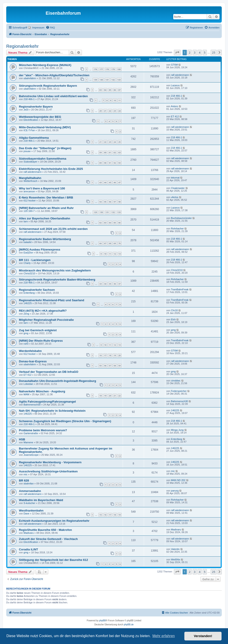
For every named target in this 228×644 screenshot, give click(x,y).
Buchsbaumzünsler (181, 218)
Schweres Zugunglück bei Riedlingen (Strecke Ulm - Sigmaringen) (65, 421)
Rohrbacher (177, 229)
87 (120, 90)
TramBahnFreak (180, 289)
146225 (28, 303)
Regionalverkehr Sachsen (37, 290)
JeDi (26, 110)
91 (110, 163)
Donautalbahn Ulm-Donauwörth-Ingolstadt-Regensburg (58, 381)
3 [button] (195, 52)
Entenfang (29, 293)
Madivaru (29, 533)
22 (110, 111)
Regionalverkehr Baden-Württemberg (45, 239)
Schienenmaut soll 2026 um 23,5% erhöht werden (53, 229)
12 (115, 254)
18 (110, 355)
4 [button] (200, 52)
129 (95, 212)
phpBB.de (129, 625)
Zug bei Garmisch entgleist (38, 330)
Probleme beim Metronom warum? (43, 430)
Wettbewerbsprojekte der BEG (40, 117)
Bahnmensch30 (32, 405)
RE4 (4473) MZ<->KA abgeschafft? (43, 311)
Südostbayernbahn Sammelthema (43, 159)
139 (95, 80)
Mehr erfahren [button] (164, 636)
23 (115, 111)
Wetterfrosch (31, 181)
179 (113, 69)
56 (105, 366)
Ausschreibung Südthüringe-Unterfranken (48, 471)
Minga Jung (177, 430)
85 (110, 90)
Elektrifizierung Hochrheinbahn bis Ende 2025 (51, 169)
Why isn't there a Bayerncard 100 (42, 188)
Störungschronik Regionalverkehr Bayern (48, 86)
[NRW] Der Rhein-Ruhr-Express (41, 341)
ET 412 (175, 116)
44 (105, 182)
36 (115, 284)
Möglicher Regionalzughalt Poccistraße (46, 320)
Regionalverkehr (22, 46)
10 (115, 100)
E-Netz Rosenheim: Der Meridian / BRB (46, 198)
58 (115, 366)
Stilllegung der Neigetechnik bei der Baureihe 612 (53, 560)
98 (120, 202)
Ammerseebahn (30, 491)
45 (110, 182)
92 (115, 163)
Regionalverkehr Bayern (36, 107)
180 (119, 69)
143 (119, 80)
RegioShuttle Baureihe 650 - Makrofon (45, 530)
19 (115, 355)
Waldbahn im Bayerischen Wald (41, 500)
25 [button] (214, 52)
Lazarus (175, 85)
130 (101, 212)
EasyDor (28, 253)
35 (110, 284)
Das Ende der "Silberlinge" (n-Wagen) (45, 148)
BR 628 (24, 480)
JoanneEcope (31, 455)
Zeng (26, 314)
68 (110, 243)
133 (119, 212)
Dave (26, 514)
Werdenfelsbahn (30, 351)
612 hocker (30, 201)
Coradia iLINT (28, 549)
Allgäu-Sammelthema (34, 138)
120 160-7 (29, 211)
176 (95, 69)
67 (105, 243)
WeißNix (176, 560)
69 (115, 243)
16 (100, 355)
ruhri (26, 344)
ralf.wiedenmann (180, 75)
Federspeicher (179, 391)
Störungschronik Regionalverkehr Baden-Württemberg (57, 280)
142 (113, 80)
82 (100, 223)
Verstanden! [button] (203, 636)
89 (100, 163)
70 (120, 243)
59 (100, 152)
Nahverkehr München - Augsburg (42, 391)
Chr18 (174, 310)
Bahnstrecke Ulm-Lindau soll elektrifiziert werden (53, 96)
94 (100, 202)
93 (120, 163)
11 (120, 100)
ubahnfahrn (30, 78)
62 (115, 152)
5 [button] (205, 52)
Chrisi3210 (30, 273)
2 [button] (190, 52)
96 (110, 202)
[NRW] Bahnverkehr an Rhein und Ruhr (46, 208)
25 (120, 142)
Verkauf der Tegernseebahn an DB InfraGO (49, 372)
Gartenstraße (31, 433)
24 (120, 111)
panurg (175, 491)
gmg (26, 333)
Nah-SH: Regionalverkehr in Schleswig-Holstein (52, 411)
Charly (27, 263)
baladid (27, 242)
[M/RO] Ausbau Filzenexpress (40, 250)
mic (25, 474)
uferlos (175, 197)
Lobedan (28, 384)
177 (101, 69)
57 (110, 366)
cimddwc (176, 381)
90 (105, 163)
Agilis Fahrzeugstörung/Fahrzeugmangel (47, 402)
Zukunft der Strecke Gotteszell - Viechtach (48, 539)
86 (115, 90)
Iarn (26, 221)
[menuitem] (36, 28)
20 (100, 111)
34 (105, 284)
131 (107, 212)
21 (105, 111)
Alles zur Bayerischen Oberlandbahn (45, 218)
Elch (173, 319)
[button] (177, 52)
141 (107, 80)
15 (100, 515)
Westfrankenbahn (31, 511)
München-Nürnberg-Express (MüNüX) (45, 65)
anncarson (29, 191)
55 (100, 366)
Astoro (175, 106)
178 (107, 69)
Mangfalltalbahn (30, 178)
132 (113, 212)
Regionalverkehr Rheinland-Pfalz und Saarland (52, 300)
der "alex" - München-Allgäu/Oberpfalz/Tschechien (54, 75)
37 (120, 284)
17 (105, 355)
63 (120, 152)
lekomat (175, 178)
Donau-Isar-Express (33, 361)
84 (105, 90)
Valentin (175, 549)
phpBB (102, 621)
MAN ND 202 (178, 480)
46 (115, 182)
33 (100, 284)
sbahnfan (29, 484)
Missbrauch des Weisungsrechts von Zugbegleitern (55, 270)
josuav (27, 151)
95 (105, 202)
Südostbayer (31, 162)
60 (105, 152)
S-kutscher (30, 503)
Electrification (31, 120)
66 (100, 243)
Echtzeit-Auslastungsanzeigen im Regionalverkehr (54, 521)
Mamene (28, 442)
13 (120, 254)
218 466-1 (29, 99)
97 (115, 202)
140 (101, 80)
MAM (26, 394)
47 (120, 182)
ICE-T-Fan (29, 130)
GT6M (174, 65)
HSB (22, 439)
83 (100, 90)
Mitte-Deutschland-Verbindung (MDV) (45, 127)
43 (100, 182)
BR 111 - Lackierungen (35, 260)
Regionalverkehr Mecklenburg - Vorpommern (50, 462)
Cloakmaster (178, 188)
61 (110, 152)
